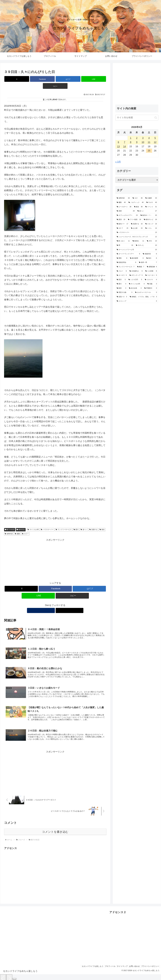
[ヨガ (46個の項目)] (138, 198)
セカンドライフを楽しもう (87, 963)
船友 (102, 523)
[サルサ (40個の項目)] (152, 203)
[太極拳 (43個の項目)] (151, 198)
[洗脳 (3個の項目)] (152, 284)
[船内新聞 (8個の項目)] (137, 258)
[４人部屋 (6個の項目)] (151, 271)
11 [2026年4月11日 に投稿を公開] (149, 142)
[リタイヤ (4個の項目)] (151, 280)
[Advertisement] (55, 553)
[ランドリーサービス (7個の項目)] (126, 267)
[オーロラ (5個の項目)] (122, 275)
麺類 (17, 527)
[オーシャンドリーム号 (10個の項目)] (137, 250)
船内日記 (21, 523)
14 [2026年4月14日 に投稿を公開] (125, 146)
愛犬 (76, 523)
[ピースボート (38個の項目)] (124, 207)
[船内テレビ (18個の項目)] (150, 220)
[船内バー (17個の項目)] (123, 224)
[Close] (14, 977)
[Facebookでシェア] (38, 79)
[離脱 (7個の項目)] (141, 267)
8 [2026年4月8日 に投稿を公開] (131, 142)
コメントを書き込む (55, 828)
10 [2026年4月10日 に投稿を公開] (143, 142)
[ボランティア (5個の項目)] (136, 275)
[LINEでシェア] (72, 79)
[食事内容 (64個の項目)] (123, 198)
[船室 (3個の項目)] (121, 288)
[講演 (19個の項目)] (121, 220)
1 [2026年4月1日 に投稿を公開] (131, 138)
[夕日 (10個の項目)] (152, 241)
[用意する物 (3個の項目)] (125, 292)
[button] (90, 79)
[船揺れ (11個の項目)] (138, 241)
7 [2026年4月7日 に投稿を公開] (125, 142)
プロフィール (106, 963)
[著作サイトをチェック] (52, 603)
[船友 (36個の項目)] (138, 207)
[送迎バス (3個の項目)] (122, 297)
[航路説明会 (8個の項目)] (126, 262)
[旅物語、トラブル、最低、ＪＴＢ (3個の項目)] (143, 297)
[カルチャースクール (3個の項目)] (146, 292)
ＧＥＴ (25, 527)
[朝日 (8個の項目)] (152, 258)
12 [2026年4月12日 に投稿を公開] (155, 142)
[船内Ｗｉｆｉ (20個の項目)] (149, 215)
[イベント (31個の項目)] (151, 207)
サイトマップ (119, 963)
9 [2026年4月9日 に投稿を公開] (137, 142)
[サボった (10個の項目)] (146, 245)
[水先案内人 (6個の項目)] (136, 271)
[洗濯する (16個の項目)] (137, 224)
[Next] (9, 975)
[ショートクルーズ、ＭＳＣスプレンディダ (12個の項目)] (137, 237)
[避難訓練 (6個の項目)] (152, 267)
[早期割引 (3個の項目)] (151, 288)
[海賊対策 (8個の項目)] (150, 254)
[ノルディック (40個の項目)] (136, 203)
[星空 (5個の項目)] (121, 280)
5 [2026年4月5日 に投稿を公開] (155, 138)
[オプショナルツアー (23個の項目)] (127, 215)
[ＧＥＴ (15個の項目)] (123, 228)
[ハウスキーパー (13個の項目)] (137, 232)
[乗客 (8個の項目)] (122, 258)
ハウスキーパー (47, 523)
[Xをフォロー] (58, 603)
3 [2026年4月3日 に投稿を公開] (143, 138)
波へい (84, 523)
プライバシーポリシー (149, 963)
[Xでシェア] (21, 79)
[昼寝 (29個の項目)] (126, 211)
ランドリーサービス (64, 523)
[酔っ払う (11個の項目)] (123, 241)
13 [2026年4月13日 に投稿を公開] (118, 146)
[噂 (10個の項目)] (125, 245)
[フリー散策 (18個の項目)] (135, 220)
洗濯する (93, 523)
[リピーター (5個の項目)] (151, 275)
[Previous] (3, 975)
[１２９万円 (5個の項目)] (135, 280)
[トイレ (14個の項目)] (151, 228)
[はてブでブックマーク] (55, 79)
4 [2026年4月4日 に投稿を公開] (149, 138)
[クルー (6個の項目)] (122, 271)
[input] (137, 118)
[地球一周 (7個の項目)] (148, 262)
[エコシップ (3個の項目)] (137, 301)
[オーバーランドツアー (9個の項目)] (128, 254)
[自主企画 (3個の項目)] (135, 288)
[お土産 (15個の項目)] (137, 228)
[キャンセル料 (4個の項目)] (137, 284)
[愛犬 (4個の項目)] (121, 284)
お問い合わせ (132, 963)
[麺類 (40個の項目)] (121, 203)
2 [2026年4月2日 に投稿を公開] (137, 138)
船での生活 (10, 523)
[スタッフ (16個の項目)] (151, 224)
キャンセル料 (33, 523)
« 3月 (118, 162)
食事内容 (9, 527)
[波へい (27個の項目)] (147, 211)
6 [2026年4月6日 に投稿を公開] (118, 142)
